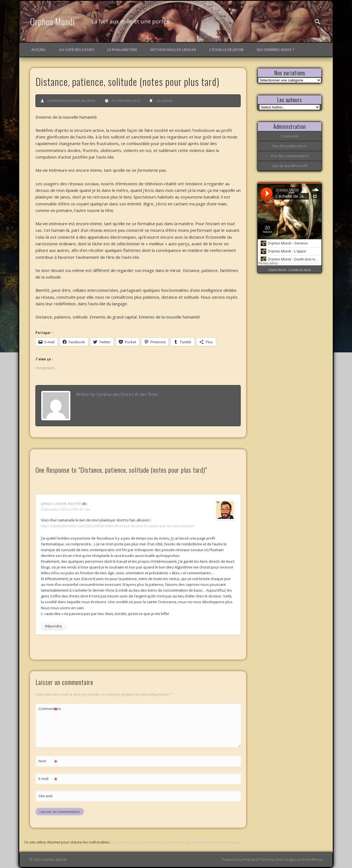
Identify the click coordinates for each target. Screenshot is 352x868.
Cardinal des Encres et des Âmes (71, 101)
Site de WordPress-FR (290, 166)
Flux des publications (290, 146)
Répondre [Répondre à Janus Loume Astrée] (53, 626)
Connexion (290, 136)
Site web (46, 796)
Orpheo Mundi (53, 21)
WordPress (313, 859)
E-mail (48, 779)
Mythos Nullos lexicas (173, 50)
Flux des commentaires (290, 156)
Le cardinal (164, 101)
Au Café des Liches (77, 50)
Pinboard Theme (256, 859)
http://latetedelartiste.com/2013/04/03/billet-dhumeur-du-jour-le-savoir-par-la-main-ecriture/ (118, 526)
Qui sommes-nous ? (275, 50)
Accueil (39, 50)
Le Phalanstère (122, 50)
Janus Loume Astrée (61, 503)
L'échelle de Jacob (300, 270)
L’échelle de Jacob (226, 50)
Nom (48, 761)
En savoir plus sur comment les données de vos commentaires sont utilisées (175, 842)
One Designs (286, 859)
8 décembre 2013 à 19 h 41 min (65, 509)
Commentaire (48, 709)
